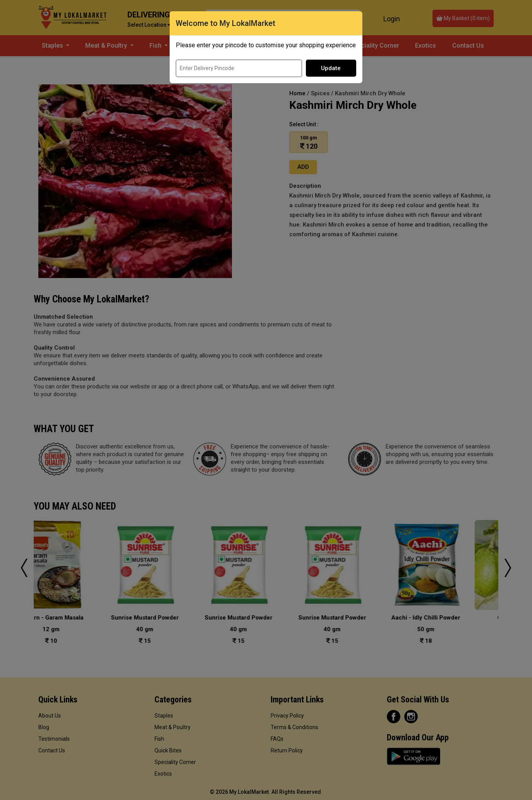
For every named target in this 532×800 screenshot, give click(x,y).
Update (331, 68)
